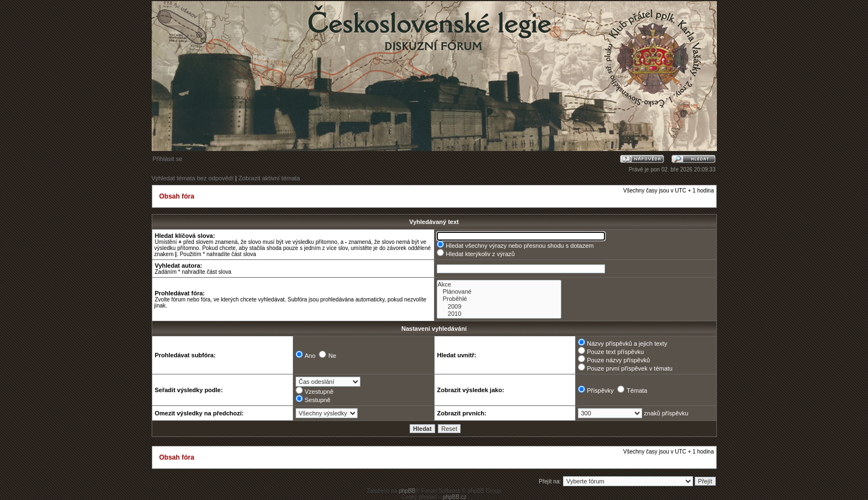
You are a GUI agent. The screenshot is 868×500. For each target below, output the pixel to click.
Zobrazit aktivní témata (269, 178)
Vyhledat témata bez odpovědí (193, 178)
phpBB (407, 491)
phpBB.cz (455, 497)
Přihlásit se (168, 159)
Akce (499, 285)
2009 (499, 307)
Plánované (499, 292)
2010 (499, 314)
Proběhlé (499, 299)
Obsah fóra (177, 196)
